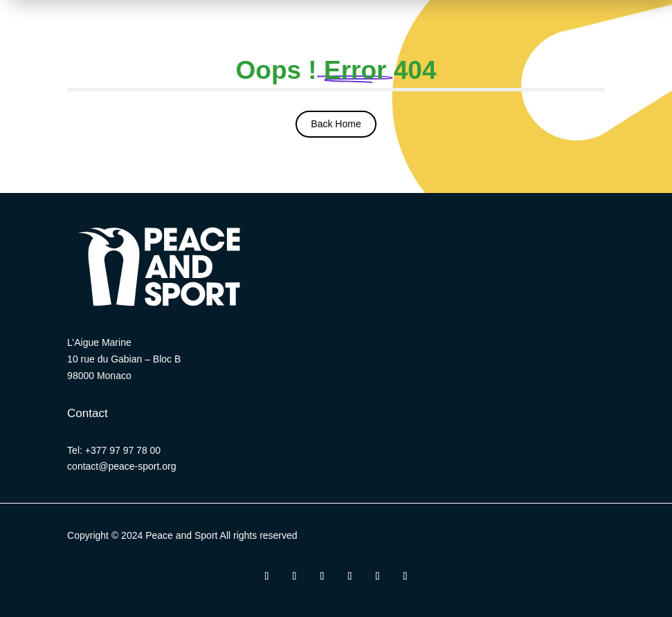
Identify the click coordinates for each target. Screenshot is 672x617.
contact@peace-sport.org (121, 466)
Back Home (336, 124)
